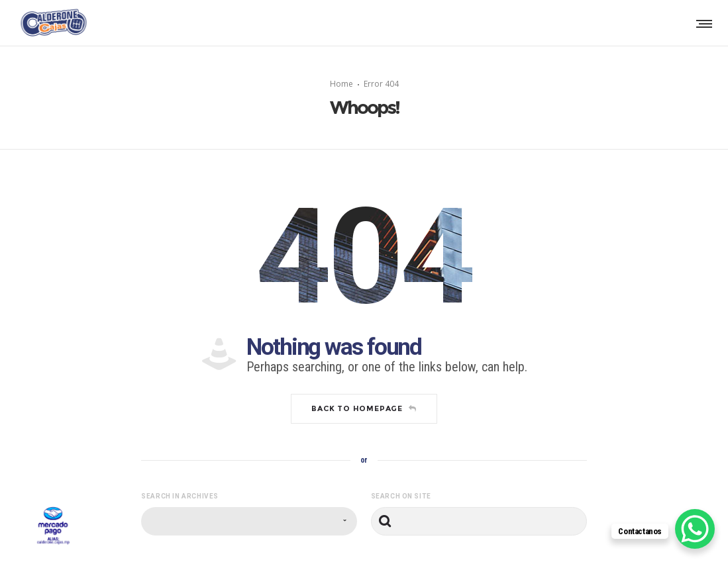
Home (341, 84)
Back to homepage (364, 408)
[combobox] (249, 521)
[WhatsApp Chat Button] (695, 529)
